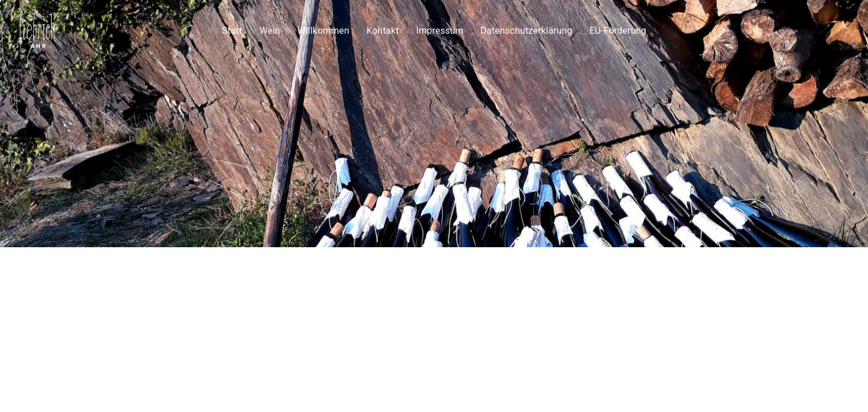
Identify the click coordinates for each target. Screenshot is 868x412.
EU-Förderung (618, 29)
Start (232, 29)
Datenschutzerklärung (526, 29)
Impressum (439, 29)
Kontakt (383, 29)
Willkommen (323, 29)
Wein (270, 29)
